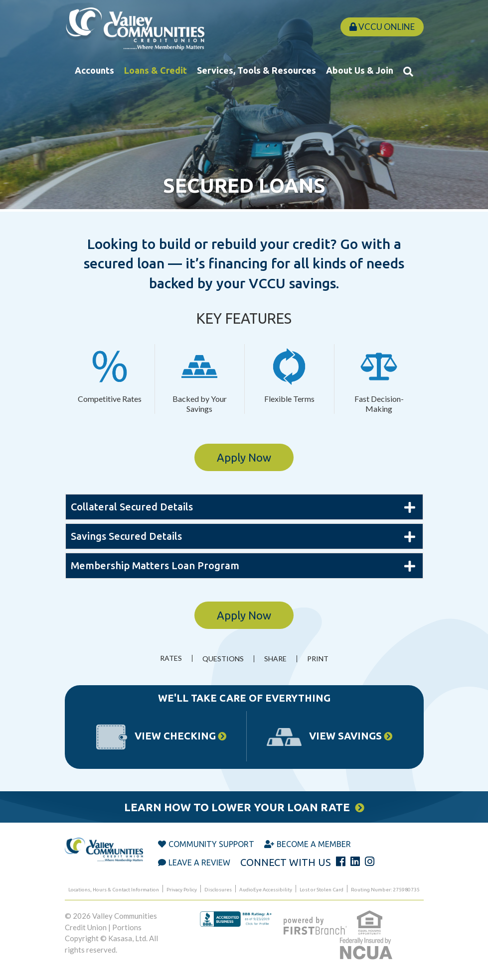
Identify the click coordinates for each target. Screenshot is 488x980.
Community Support (211, 844)
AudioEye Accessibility (266, 890)
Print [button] (318, 659)
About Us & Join (360, 70)
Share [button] (275, 659)
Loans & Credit (156, 70)
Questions (223, 659)
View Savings (345, 736)
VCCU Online (382, 27)
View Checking (175, 736)
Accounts (94, 70)
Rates (171, 658)
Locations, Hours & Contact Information (114, 890)
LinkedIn (355, 861)
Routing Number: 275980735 (385, 890)
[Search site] (408, 71)
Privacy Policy (182, 890)
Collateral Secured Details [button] (132, 507)
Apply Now (244, 457)
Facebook (341, 861)
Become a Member (314, 844)
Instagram (370, 861)
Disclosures (218, 890)
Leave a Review (199, 862)
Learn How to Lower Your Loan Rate (237, 807)
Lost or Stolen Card (322, 890)
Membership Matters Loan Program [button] (155, 565)
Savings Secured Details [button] (126, 536)
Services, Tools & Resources (256, 70)
